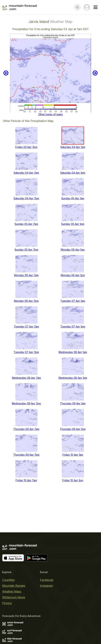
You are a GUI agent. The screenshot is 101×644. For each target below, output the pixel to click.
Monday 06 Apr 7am (26, 275)
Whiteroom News (14, 597)
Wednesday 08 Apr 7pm (26, 403)
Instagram (46, 586)
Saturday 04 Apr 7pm (26, 198)
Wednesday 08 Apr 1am (73, 352)
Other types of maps (50, 114)
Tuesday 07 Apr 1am (73, 301)
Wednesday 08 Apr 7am (26, 378)
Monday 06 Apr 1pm (73, 275)
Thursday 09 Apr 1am (73, 403)
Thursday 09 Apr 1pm (73, 429)
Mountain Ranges (14, 586)
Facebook (47, 580)
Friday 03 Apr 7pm (26, 147)
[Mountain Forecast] (20, 7)
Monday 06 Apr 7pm (26, 301)
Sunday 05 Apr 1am (73, 198)
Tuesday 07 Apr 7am (26, 326)
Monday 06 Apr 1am (73, 250)
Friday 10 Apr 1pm (73, 480)
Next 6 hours (95, 73)
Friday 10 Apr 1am (73, 455)
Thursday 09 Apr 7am (26, 429)
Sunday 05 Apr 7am (26, 224)
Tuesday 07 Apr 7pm (26, 352)
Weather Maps (12, 591)
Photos (7, 603)
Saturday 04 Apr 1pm (73, 173)
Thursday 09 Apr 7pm (26, 455)
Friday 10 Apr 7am (26, 480)
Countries (8, 580)
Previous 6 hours (6, 73)
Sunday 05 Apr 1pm (73, 224)
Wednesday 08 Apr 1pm (73, 378)
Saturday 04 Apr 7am (26, 173)
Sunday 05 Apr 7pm (26, 250)
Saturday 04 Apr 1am (73, 147)
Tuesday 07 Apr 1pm (73, 326)
